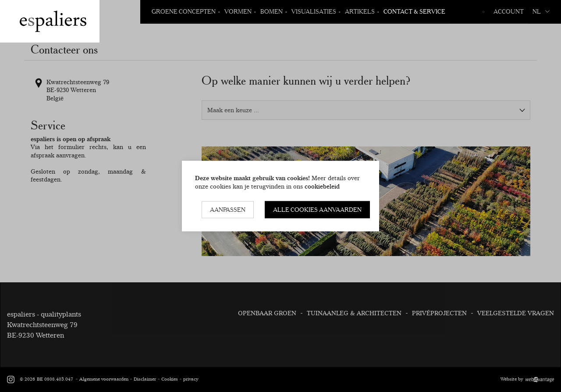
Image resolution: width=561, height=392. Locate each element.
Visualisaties (314, 11)
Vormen (238, 11)
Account (509, 11)
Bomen (272, 11)
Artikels (360, 11)
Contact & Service (414, 11)
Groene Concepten (184, 11)
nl (541, 11)
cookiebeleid (322, 186)
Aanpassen (228, 210)
